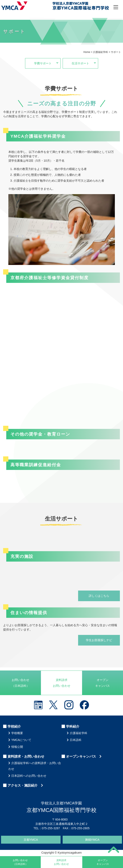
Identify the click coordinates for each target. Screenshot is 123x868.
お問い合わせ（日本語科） (20, 683)
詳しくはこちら (99, 596)
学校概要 (17, 733)
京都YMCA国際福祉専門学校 (81, 6)
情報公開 (17, 747)
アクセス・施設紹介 (25, 785)
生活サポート (85, 63)
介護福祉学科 (79, 733)
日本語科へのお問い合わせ (29, 776)
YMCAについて (21, 740)
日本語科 (76, 740)
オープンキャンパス (103, 683)
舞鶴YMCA (92, 840)
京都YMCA (31, 840)
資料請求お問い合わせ (62, 683)
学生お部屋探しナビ (99, 640)
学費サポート (47, 63)
